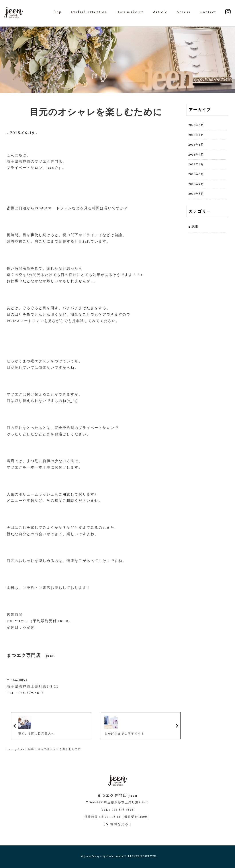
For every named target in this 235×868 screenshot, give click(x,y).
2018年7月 (196, 155)
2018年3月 (196, 194)
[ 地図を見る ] (117, 824)
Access (183, 12)
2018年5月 (196, 174)
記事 (195, 227)
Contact (208, 12)
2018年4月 (196, 184)
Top (58, 12)
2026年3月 (196, 125)
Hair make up (130, 12)
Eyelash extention (89, 12)
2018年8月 (196, 145)
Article (160, 12)
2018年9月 (196, 135)
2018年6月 (196, 164)
